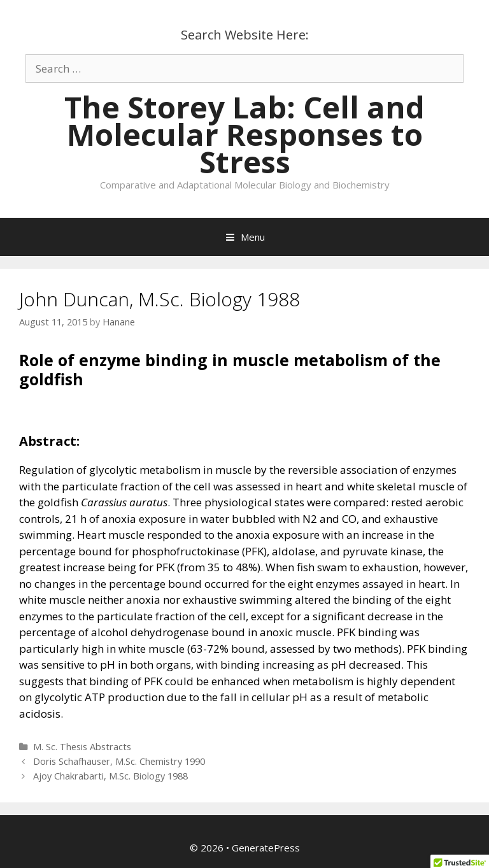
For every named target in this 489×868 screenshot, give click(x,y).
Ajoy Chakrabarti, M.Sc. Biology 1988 (110, 776)
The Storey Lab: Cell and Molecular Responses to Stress (244, 134)
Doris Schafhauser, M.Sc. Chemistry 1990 (119, 761)
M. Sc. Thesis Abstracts (82, 747)
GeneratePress (266, 848)
